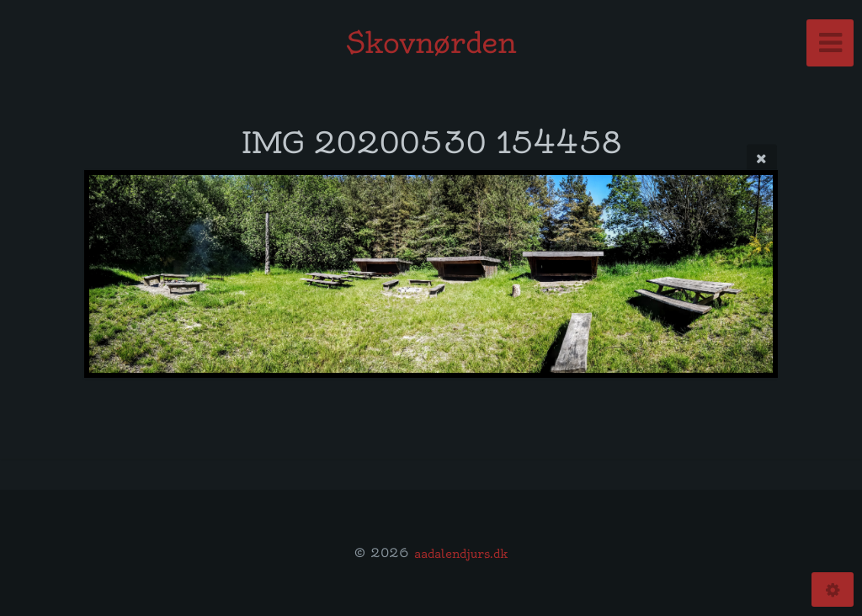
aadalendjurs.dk (461, 553)
